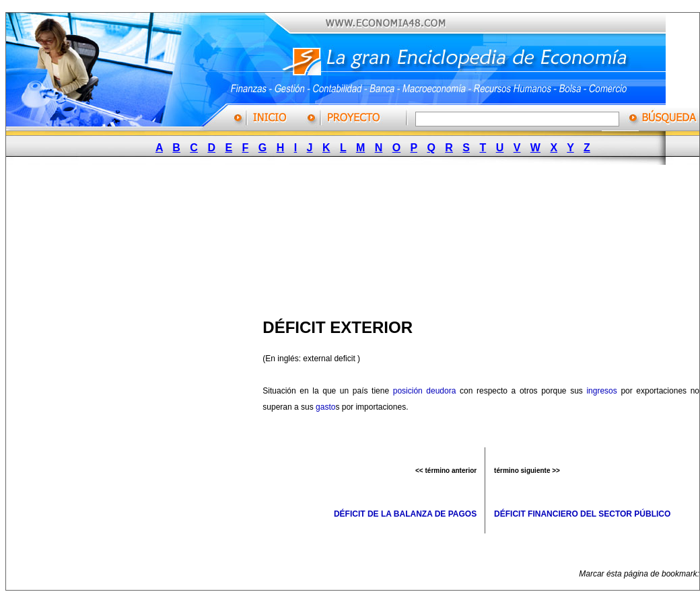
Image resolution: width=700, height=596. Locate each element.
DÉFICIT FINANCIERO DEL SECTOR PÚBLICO (582, 514)
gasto (325, 407)
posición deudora (425, 391)
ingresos (601, 391)
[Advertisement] (177, 237)
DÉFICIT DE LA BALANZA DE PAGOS (405, 514)
